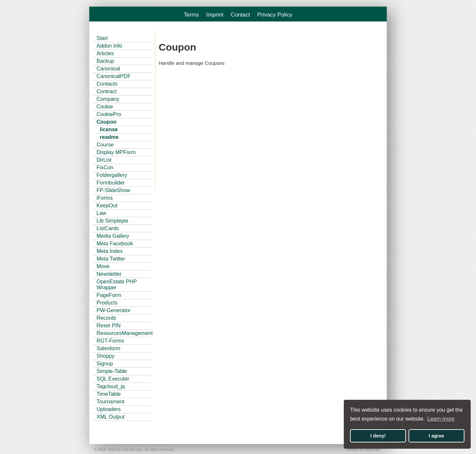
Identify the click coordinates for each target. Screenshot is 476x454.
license (109, 129)
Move (103, 266)
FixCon (105, 167)
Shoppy (105, 356)
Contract (106, 91)
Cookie (105, 107)
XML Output (111, 417)
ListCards (108, 228)
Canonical (108, 69)
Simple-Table (112, 371)
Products (107, 303)
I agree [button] (436, 436)
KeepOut (107, 206)
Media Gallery (113, 236)
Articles (105, 53)
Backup (105, 61)
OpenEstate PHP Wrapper (117, 285)
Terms (191, 15)
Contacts (107, 84)
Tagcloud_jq (111, 386)
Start (102, 38)
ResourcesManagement (124, 333)
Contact (240, 15)
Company (108, 99)
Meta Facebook (115, 244)
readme (109, 137)
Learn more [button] (441, 419)
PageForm (109, 295)
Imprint (215, 15)
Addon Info (109, 46)
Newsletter (109, 274)
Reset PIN (109, 326)
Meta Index (110, 251)
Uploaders (109, 409)
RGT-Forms (110, 341)
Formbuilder (111, 183)
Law (101, 213)
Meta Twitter (111, 259)
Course (105, 145)
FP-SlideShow (113, 190)
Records (106, 318)
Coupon (106, 122)
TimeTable (109, 394)
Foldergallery (112, 175)
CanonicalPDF (114, 76)
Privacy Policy (275, 15)
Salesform (108, 348)
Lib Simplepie (112, 221)
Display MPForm (116, 152)
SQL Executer (113, 379)
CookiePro (109, 114)
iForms (105, 198)
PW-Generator (114, 310)
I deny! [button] (378, 436)
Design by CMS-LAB (363, 449)
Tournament (111, 402)
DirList (104, 160)
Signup (105, 364)
